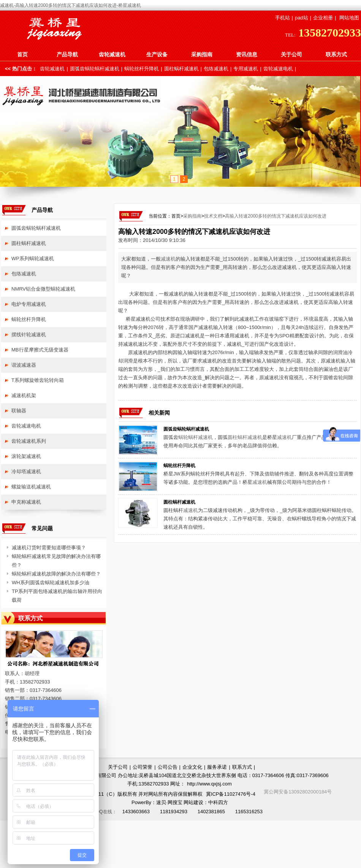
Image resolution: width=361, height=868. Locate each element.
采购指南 (202, 54)
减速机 (168, 259)
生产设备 (157, 54)
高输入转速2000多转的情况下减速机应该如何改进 (276, 216)
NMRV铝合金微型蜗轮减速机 (43, 289)
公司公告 (168, 767)
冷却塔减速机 (26, 471)
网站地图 (349, 18)
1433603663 (136, 812)
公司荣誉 (142, 767)
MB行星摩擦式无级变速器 (40, 350)
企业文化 (192, 767)
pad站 (302, 18)
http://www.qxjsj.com (209, 784)
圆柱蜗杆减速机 (181, 69)
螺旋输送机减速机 (31, 487)
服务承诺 (217, 767)
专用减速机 (246, 69)
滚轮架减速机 (26, 456)
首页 (22, 54)
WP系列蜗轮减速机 (33, 258)
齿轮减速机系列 (29, 441)
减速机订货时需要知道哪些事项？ (49, 548)
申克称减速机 (26, 502)
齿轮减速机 (112, 54)
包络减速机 (216, 69)
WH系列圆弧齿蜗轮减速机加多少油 (51, 583)
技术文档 (213, 216)
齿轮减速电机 (278, 69)
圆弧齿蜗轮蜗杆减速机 (95, 69)
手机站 (283, 18)
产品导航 (67, 54)
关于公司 (291, 54)
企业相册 (323, 18)
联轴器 (19, 411)
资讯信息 (247, 54)
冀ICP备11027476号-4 (231, 794)
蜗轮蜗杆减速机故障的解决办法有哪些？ (56, 574)
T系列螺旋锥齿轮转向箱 (38, 380)
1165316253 (249, 812)
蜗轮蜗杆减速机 (196, 437)
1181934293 (174, 812)
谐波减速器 (24, 365)
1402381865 (211, 812)
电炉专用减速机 (29, 304)
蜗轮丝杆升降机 (142, 69)
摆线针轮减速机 (29, 335)
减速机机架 (24, 395)
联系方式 (336, 54)
